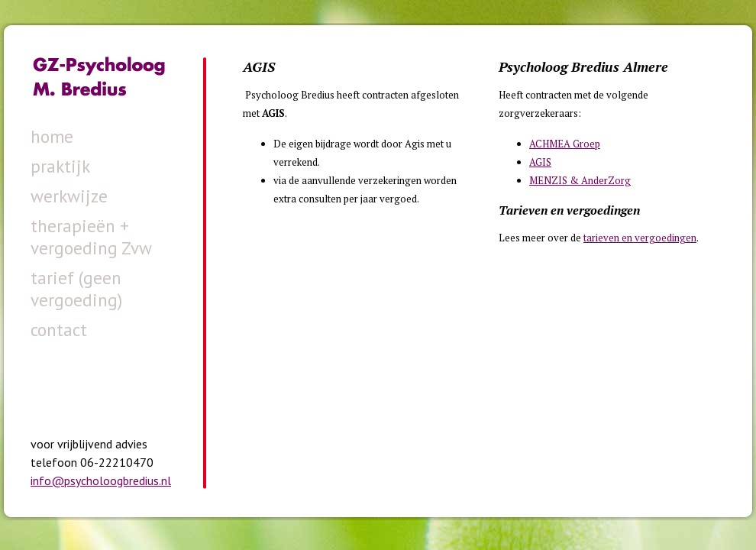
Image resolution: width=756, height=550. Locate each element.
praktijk (60, 166)
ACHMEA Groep (565, 144)
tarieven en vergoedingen (640, 238)
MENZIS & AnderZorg (580, 180)
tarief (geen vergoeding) (76, 289)
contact (59, 330)
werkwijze (69, 196)
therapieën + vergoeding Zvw (91, 237)
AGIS (540, 162)
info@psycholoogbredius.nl (101, 480)
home (52, 136)
